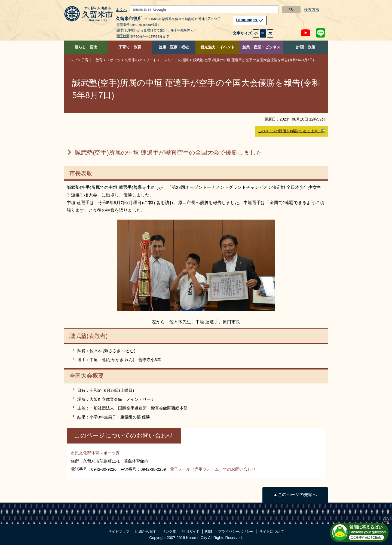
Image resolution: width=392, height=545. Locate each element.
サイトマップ (119, 532)
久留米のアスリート (141, 60)
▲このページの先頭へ (295, 495)
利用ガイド (191, 532)
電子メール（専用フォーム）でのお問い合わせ (213, 469)
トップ (72, 60)
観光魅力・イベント (218, 47)
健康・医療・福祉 (174, 47)
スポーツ (114, 60)
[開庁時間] (123, 36)
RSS (209, 532)
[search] (204, 10)
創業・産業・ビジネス (261, 47)
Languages (250, 20)
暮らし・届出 (86, 47)
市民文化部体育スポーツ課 (95, 453)
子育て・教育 (130, 47)
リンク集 (169, 532)
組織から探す (146, 532)
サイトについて (272, 532)
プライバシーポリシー (236, 532)
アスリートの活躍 (174, 60)
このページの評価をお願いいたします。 (292, 131)
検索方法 (312, 10)
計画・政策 (306, 47)
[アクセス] (214, 19)
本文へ (121, 10)
